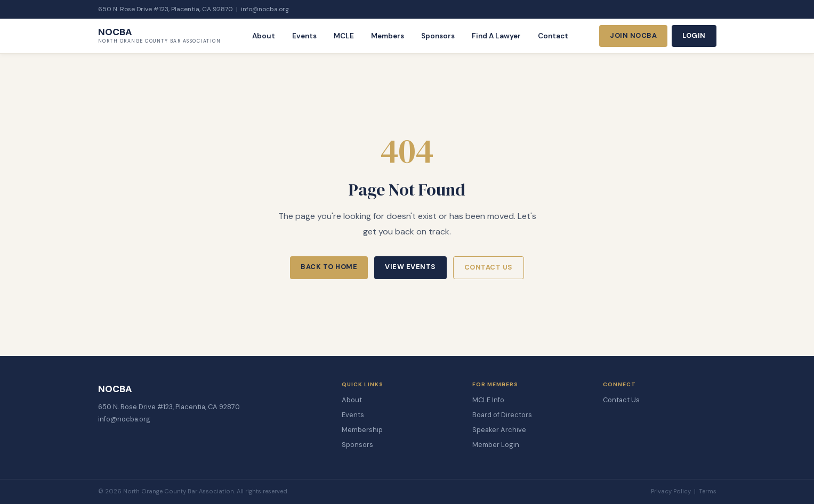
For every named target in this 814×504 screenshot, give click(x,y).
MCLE (344, 36)
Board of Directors (502, 415)
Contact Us (489, 267)
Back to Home (329, 267)
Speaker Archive (499, 430)
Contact (553, 36)
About (264, 36)
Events (304, 36)
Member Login (496, 445)
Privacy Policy (671, 491)
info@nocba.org (265, 9)
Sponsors (438, 36)
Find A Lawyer (496, 36)
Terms (708, 491)
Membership (362, 430)
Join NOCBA (633, 35)
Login (694, 35)
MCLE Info (488, 400)
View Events (410, 267)
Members (388, 36)
